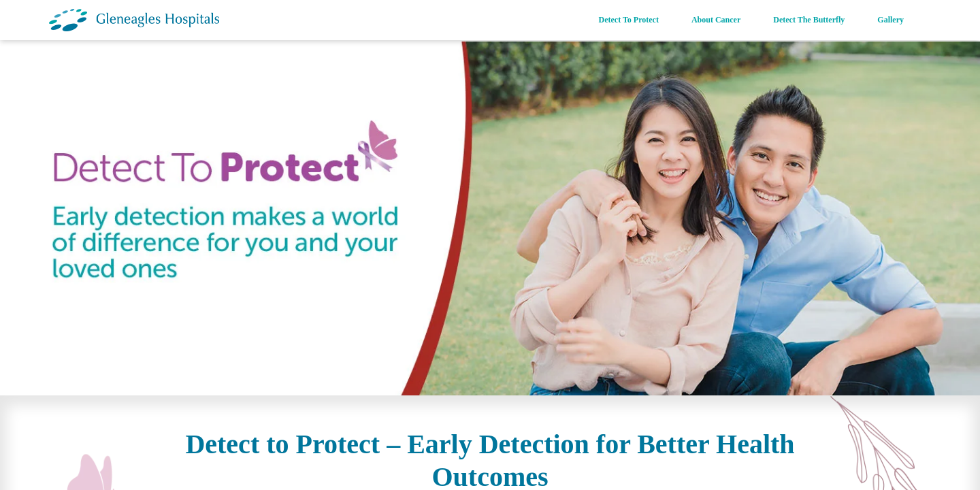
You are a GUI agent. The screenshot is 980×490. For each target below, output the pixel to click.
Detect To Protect (629, 20)
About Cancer (716, 20)
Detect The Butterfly (809, 20)
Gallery (891, 20)
